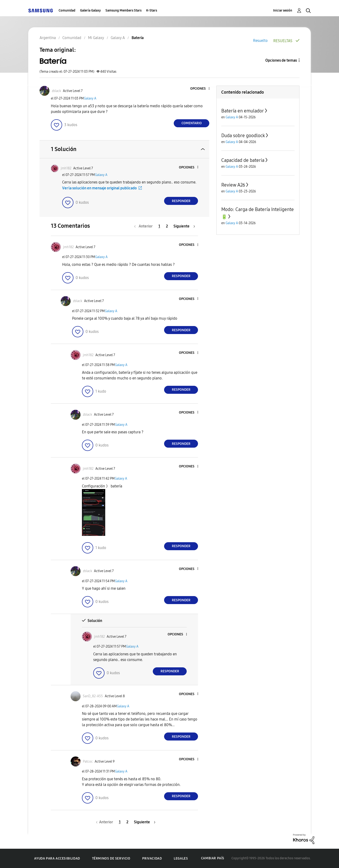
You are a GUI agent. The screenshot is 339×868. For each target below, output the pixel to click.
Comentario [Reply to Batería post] (192, 123)
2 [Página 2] (167, 226)
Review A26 (233, 185)
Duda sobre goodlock (243, 135)
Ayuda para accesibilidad (57, 858)
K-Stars (152, 10)
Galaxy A (90, 98)
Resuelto (260, 41)
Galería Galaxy (90, 10)
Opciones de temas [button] (281, 60)
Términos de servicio (111, 858)
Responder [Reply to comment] (181, 201)
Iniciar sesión (283, 10)
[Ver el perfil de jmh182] (66, 168)
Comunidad (67, 10)
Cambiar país (213, 858)
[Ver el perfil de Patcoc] (88, 762)
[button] (201, 89)
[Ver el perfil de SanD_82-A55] (93, 696)
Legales (181, 858)
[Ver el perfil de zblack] (56, 91)
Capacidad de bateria (243, 160)
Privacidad (152, 858)
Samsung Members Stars (123, 10)
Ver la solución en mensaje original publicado (99, 188)
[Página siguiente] (184, 226)
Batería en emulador (243, 111)
